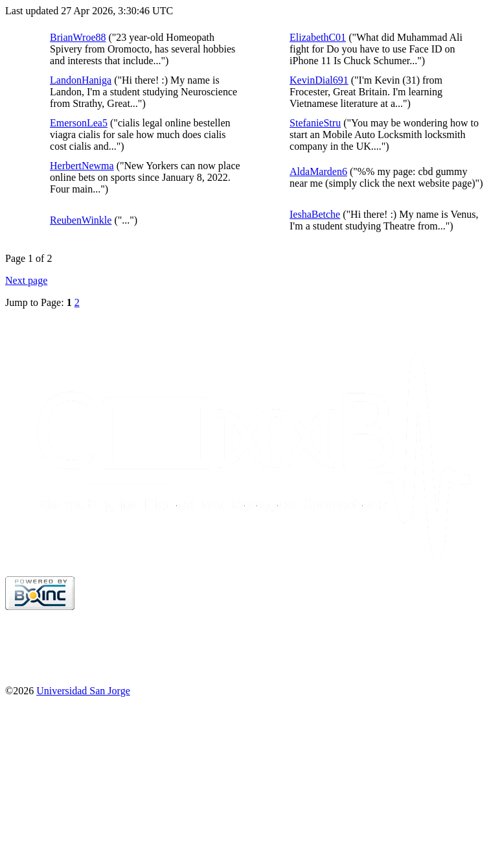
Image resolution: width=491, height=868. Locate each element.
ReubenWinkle (81, 220)
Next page (26, 280)
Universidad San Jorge (83, 691)
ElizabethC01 (318, 37)
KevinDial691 (319, 80)
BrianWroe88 (78, 37)
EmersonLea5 (79, 123)
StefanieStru (315, 123)
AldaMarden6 (318, 171)
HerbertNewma (82, 166)
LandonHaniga (81, 80)
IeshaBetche (315, 214)
